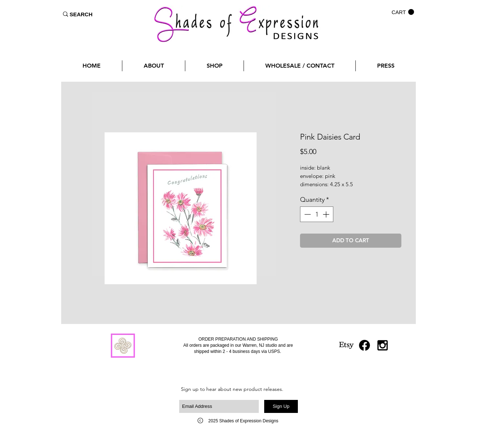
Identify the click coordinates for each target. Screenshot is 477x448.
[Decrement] (307, 214)
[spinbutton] (317, 214)
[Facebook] (364, 345)
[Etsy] (346, 345)
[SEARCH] (81, 14)
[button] (403, 12)
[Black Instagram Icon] (383, 345)
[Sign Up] (281, 406)
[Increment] (327, 214)
